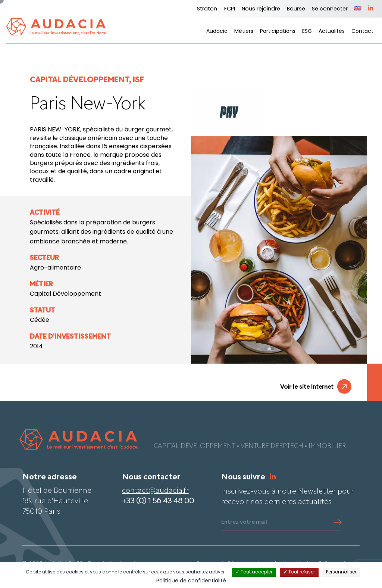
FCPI (230, 9)
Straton (207, 9)
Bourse (296, 9)
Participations (278, 32)
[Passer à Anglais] (358, 9)
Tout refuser (299, 572)
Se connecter (330, 9)
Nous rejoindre (261, 9)
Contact (362, 32)
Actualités (332, 32)
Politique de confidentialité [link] (191, 581)
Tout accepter (254, 572)
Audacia (217, 32)
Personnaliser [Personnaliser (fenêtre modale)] (341, 572)
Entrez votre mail (244, 522)
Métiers (244, 32)
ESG (307, 32)
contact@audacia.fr (155, 491)
